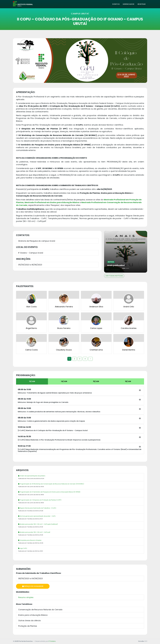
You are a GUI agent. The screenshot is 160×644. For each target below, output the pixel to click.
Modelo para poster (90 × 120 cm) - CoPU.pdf (34, 532)
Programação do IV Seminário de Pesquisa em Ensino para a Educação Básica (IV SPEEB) (49, 492)
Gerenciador (129, 4)
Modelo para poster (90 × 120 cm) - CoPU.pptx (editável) (38, 524)
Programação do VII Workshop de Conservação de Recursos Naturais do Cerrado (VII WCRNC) (51, 484)
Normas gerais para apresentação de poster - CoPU (37, 516)
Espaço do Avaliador (33, 586)
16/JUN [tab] (128, 381)
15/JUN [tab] (96, 381)
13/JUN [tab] (32, 381)
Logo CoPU (23, 548)
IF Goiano (52, 641)
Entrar (142, 4)
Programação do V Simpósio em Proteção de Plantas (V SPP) (40, 500)
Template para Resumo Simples (30, 540)
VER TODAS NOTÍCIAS (114, 276)
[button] (140, 390)
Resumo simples (26, 597)
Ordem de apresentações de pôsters (32, 476)
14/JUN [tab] (64, 381)
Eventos (116, 4)
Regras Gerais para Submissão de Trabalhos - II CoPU (37, 508)
